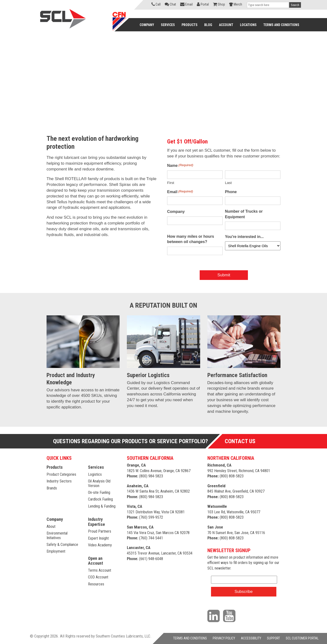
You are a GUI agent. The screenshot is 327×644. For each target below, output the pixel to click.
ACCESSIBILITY (251, 638)
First (171, 183)
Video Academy (100, 545)
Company (176, 212)
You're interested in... (244, 237)
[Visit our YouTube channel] (230, 616)
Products (55, 467)
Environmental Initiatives (57, 535)
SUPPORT (273, 638)
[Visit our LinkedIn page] (215, 616)
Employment (56, 551)
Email (180, 192)
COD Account (98, 577)
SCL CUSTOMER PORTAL (302, 638)
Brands (52, 488)
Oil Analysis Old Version (99, 483)
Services (96, 467)
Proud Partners (100, 531)
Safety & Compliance (62, 545)
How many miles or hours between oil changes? (191, 239)
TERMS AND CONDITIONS (190, 638)
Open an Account (95, 561)
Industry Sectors (59, 481)
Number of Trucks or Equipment (244, 214)
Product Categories (61, 474)
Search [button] (295, 5)
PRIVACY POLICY (224, 638)
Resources (96, 584)
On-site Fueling (99, 492)
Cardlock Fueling (100, 499)
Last (228, 183)
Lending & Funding (102, 506)
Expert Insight (98, 538)
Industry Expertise (96, 522)
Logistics (95, 474)
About (51, 526)
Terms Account (100, 570)
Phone (231, 192)
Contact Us (240, 441)
